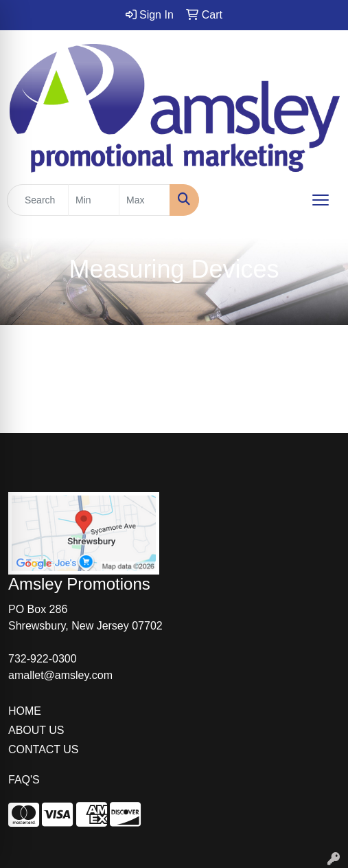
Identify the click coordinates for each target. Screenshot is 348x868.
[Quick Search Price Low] (94, 200)
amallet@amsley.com (60, 675)
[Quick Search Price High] (144, 200)
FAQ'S (24, 780)
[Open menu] (321, 200)
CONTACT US (44, 749)
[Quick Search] (38, 200)
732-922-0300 (43, 659)
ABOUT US (36, 730)
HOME (25, 711)
